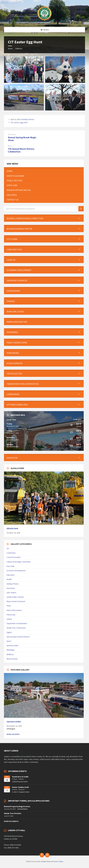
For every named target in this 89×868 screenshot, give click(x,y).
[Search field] (37, 209)
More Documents (11, 821)
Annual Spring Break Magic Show (22, 139)
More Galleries (13, 734)
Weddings (11, 650)
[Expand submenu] (79, 218)
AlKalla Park (12, 528)
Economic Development (16, 571)
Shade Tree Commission (16, 628)
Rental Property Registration (17, 806)
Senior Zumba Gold (20, 787)
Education (11, 575)
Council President (14, 557)
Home (10, 49)
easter (16, 122)
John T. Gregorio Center (22, 792)
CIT (12, 122)
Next (10, 146)
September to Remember (17, 623)
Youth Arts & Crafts (20, 777)
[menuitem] (44, 171)
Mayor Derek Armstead (16, 601)
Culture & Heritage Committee (19, 562)
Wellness (10, 654)
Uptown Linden (12, 645)
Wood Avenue (12, 659)
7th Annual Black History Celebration (21, 150)
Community (11, 553)
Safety (9, 619)
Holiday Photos (28, 119)
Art (8, 548)
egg (22, 122)
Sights (9, 632)
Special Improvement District (18, 637)
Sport (9, 641)
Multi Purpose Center (21, 782)
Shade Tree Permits (13, 813)
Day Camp (11, 566)
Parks (9, 606)
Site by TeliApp (58, 861)
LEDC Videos (11, 593)
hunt (26, 122)
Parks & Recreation (14, 610)
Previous (12, 134)
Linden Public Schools (15, 597)
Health (9, 579)
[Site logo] (45, 22)
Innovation (11, 588)
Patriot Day (11, 615)
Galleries (19, 49)
